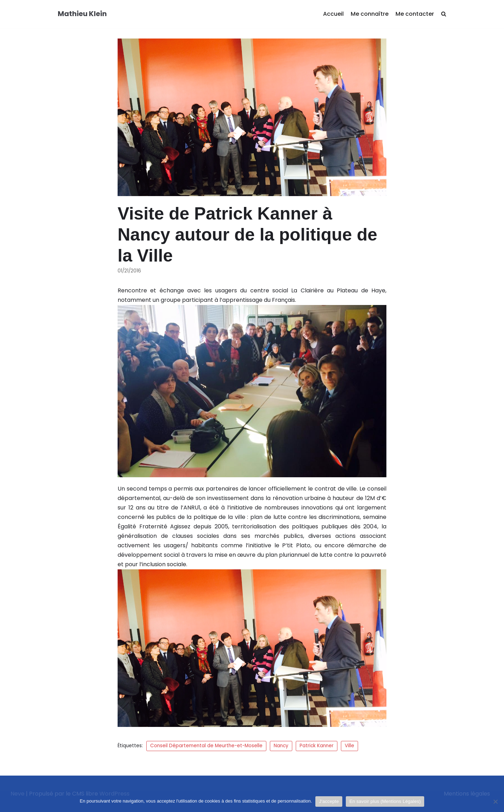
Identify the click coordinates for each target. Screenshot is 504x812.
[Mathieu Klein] (82, 14)
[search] (444, 14)
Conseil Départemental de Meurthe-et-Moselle (206, 746)
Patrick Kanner (317, 746)
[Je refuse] (495, 801)
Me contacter (415, 14)
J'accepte (329, 801)
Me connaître (370, 14)
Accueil (333, 14)
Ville (349, 746)
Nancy (281, 746)
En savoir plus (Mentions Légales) (385, 801)
